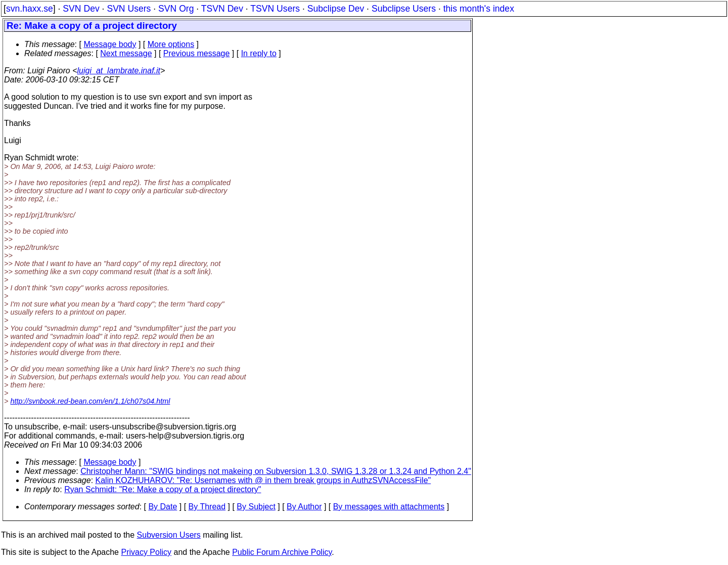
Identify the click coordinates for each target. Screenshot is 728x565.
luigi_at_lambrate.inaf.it (119, 71)
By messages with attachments (389, 507)
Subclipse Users (404, 9)
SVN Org (176, 9)
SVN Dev (81, 9)
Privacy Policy (146, 552)
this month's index (479, 9)
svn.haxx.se (30, 9)
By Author (304, 507)
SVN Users (129, 9)
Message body (110, 44)
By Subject (256, 507)
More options (171, 44)
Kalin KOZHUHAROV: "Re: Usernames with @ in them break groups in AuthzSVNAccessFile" (263, 480)
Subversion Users (169, 535)
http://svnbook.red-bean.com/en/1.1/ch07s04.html (90, 401)
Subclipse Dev (336, 9)
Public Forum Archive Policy (282, 552)
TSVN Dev (222, 9)
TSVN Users (275, 9)
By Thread (207, 507)
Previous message (197, 53)
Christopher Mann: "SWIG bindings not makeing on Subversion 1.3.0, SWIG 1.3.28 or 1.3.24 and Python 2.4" (276, 471)
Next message (126, 53)
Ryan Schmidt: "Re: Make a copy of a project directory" (163, 489)
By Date (163, 507)
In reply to (259, 53)
